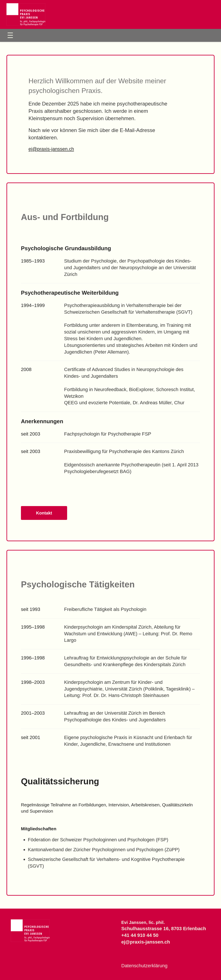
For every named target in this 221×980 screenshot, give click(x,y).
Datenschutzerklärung (144, 966)
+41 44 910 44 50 (140, 935)
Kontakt (44, 513)
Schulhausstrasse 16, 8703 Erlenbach (164, 929)
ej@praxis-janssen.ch (51, 149)
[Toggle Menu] (10, 35)
